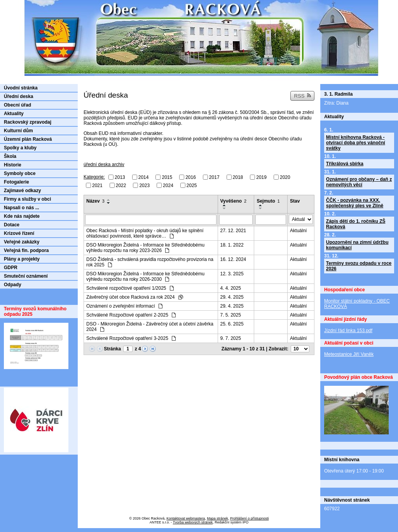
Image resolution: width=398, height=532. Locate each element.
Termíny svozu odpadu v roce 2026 (359, 266)
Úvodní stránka (21, 88)
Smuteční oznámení (26, 276)
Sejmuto (268, 201)
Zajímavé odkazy (22, 191)
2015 (167, 177)
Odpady (13, 285)
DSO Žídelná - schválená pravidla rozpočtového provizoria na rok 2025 (150, 262)
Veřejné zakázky (22, 242)
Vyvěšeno (234, 201)
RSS (302, 96)
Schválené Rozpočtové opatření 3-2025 (131, 338)
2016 (191, 177)
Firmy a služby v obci (27, 199)
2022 (121, 185)
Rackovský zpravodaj (28, 122)
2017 (214, 177)
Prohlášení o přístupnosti (250, 518)
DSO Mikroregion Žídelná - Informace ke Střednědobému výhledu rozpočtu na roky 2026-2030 (145, 276)
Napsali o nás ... (22, 208)
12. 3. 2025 (232, 274)
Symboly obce (20, 173)
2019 (261, 177)
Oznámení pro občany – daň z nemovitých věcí (359, 182)
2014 (144, 177)
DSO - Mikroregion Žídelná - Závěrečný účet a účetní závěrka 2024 (150, 327)
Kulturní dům (18, 131)
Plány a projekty (22, 259)
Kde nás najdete (22, 216)
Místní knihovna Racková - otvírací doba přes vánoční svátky (356, 143)
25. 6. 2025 (232, 324)
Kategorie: (94, 177)
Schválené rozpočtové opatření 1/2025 (130, 288)
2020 (285, 177)
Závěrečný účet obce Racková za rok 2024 (135, 297)
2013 (120, 177)
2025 (192, 185)
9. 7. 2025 (231, 338)
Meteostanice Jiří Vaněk (349, 354)
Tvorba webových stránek (193, 522)
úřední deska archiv (104, 164)
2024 (168, 185)
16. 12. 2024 (233, 259)
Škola (10, 156)
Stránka (112, 349)
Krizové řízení (19, 233)
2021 (97, 185)
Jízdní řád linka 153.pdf (348, 331)
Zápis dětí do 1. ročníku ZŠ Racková (356, 224)
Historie (13, 165)
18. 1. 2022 (232, 245)
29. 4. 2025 (232, 297)
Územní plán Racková (28, 139)
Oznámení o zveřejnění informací (124, 306)
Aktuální (298, 231)
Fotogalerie (17, 182)
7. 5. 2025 (231, 315)
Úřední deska (18, 96)
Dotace (12, 225)
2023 (144, 185)
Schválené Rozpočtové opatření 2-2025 (131, 315)
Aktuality (14, 114)
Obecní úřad (17, 105)
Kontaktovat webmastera (186, 518)
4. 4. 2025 (231, 288)
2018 (238, 177)
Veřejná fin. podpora (26, 250)
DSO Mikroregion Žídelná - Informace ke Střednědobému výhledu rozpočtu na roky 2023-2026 (145, 248)
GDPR (11, 268)
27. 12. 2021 (233, 231)
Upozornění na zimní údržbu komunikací (357, 245)
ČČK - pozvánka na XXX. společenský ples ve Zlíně (355, 203)
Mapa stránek (217, 518)
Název (95, 201)
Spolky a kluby (20, 148)
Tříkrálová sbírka (345, 164)
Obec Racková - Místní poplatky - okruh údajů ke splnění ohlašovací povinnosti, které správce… (145, 233)
